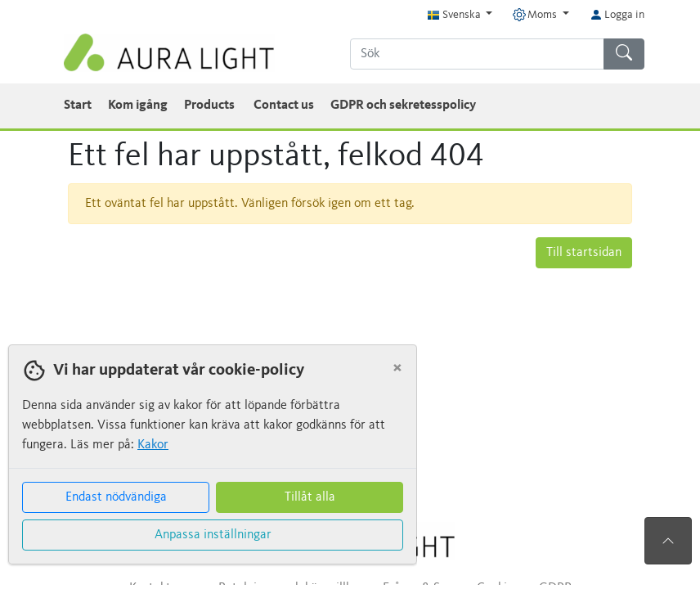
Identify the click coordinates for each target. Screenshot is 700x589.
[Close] (397, 368)
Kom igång (138, 106)
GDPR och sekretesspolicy (403, 106)
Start (78, 106)
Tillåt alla (310, 497)
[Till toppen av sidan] (668, 541)
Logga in (617, 15)
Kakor (153, 445)
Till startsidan (584, 253)
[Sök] (477, 54)
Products (211, 106)
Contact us (284, 106)
